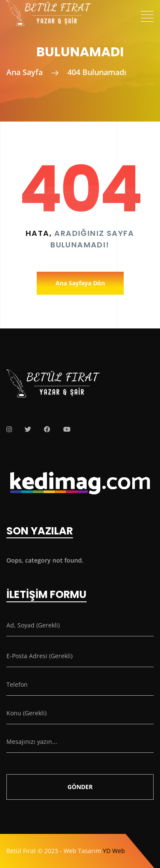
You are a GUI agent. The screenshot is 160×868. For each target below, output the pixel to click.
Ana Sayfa (25, 72)
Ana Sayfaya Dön (80, 283)
